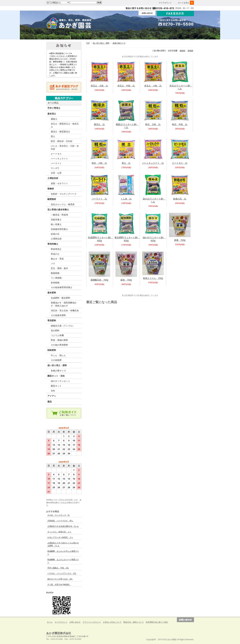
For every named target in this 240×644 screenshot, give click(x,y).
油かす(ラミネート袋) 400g (154, 239)
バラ (53, 263)
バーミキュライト (59, 158)
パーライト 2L (99, 199)
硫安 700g (126, 280)
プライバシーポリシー (92, 622)
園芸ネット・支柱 (56, 376)
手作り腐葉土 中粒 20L (58, 568)
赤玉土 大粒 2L (99, 86)
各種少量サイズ (119, 43)
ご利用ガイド (91, 35)
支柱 (53, 391)
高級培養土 (56, 220)
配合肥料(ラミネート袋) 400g (127, 239)
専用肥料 (52, 320)
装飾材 (51, 189)
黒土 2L (126, 163)
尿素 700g (180, 240)
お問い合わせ (75, 622)
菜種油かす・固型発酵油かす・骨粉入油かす (64, 304)
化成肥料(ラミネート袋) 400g (100, 239)
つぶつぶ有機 (57, 335)
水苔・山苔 (56, 173)
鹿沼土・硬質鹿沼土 (61, 132)
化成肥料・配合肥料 (61, 298)
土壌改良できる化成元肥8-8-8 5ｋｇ (63, 526)
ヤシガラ (55, 168)
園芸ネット (56, 386)
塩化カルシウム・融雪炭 (63, 204)
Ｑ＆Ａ (179, 35)
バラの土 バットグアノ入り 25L (62, 573)
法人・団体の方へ (120, 35)
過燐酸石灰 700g (99, 280)
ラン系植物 (56, 278)
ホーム (61, 35)
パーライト (56, 163)
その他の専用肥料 (59, 345)
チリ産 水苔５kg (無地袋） (59, 584)
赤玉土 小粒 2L (153, 86)
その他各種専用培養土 (62, 287)
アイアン (52, 396)
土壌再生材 (56, 239)
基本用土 (52, 114)
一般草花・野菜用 (59, 215)
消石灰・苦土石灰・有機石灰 (65, 310)
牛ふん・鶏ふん (58, 355)
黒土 (53, 136)
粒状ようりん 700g (153, 278)
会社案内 (150, 35)
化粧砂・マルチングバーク (64, 194)
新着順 (190, 51)
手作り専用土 (54, 108)
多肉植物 (55, 283)
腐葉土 (54, 119)
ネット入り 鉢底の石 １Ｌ (59, 532)
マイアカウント (165, 3)
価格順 (182, 51)
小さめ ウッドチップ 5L (59, 515)
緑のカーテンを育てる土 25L (60, 579)
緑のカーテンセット (61, 381)
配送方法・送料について (134, 622)
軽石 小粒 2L (99, 163)
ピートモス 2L (180, 163)
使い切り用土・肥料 (101, 43)
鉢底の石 (55, 234)
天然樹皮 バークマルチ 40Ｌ (61, 521)
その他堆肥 (56, 360)
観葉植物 (55, 273)
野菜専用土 (56, 249)
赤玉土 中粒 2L (126, 86)
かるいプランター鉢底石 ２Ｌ (60, 537)
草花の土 (55, 254)
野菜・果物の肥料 (59, 340)
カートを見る (186, 3)
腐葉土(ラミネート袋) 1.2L (127, 126)
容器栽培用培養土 (59, 229)
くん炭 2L (126, 199)
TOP (88, 43)
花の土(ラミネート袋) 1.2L (154, 200)
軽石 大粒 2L (153, 124)
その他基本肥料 (58, 315)
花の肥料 (55, 330)
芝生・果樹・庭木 (59, 268)
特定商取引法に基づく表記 (157, 622)
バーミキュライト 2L (153, 163)
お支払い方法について (112, 622)
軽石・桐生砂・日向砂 (62, 141)
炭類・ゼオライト (59, 183)
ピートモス (56, 154)
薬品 (50, 402)
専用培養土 (53, 244)
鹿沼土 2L (99, 124)
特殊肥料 (52, 350)
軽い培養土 (56, 224)
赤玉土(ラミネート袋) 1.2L (181, 87)
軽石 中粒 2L (180, 124)
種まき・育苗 (57, 259)
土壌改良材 (53, 178)
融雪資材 (52, 199)
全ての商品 (53, 103)
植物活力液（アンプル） (63, 326)
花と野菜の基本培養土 (58, 210)
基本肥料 (52, 293)
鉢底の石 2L (180, 199)
